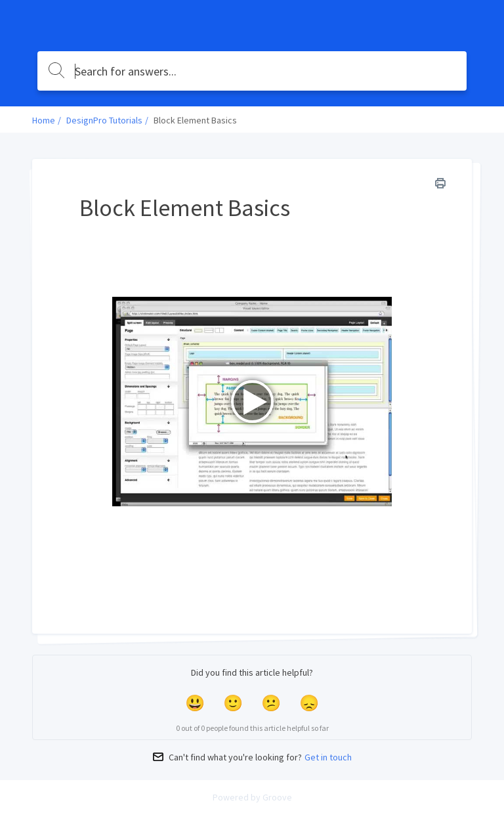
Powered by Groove (252, 797)
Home (44, 120)
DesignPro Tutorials (104, 120)
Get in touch (328, 757)
